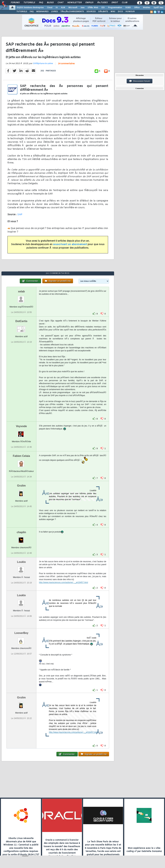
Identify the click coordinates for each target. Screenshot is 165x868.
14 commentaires (66, 64)
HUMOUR (130, 12)
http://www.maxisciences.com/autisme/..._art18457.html (63, 582)
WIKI (113, 12)
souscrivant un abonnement (70, 245)
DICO (120, 12)
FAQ (41, 3)
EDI (103, 8)
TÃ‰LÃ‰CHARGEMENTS (72, 12)
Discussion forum (140, 81)
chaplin (21, 532)
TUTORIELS (22, 12)
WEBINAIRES (42, 12)
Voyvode (21, 426)
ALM (63, 8)
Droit (115, 3)
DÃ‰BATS (103, 12)
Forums (15, 3)
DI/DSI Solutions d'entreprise (30, 8)
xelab (21, 291)
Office (137, 8)
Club (124, 3)
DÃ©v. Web (93, 8)
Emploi (89, 3)
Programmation (115, 8)
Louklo (21, 562)
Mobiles (147, 8)
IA (57, 8)
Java (82, 8)
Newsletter (74, 3)
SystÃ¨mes (158, 8)
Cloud (50, 8)
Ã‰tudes (102, 3)
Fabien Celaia (21, 456)
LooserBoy (21, 633)
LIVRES (54, 12)
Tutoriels (29, 3)
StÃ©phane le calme (43, 64)
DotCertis (21, 321)
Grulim (21, 486)
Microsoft (73, 8)
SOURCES (91, 12)
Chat (61, 3)
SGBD (128, 8)
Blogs (50, 3)
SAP (20, 215)
